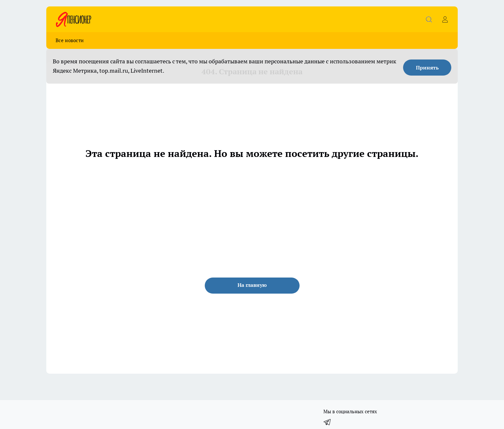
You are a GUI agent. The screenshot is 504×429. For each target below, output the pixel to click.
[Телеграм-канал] (328, 422)
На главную (252, 285)
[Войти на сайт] (445, 19)
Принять (427, 68)
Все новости (70, 40)
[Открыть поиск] (429, 19)
